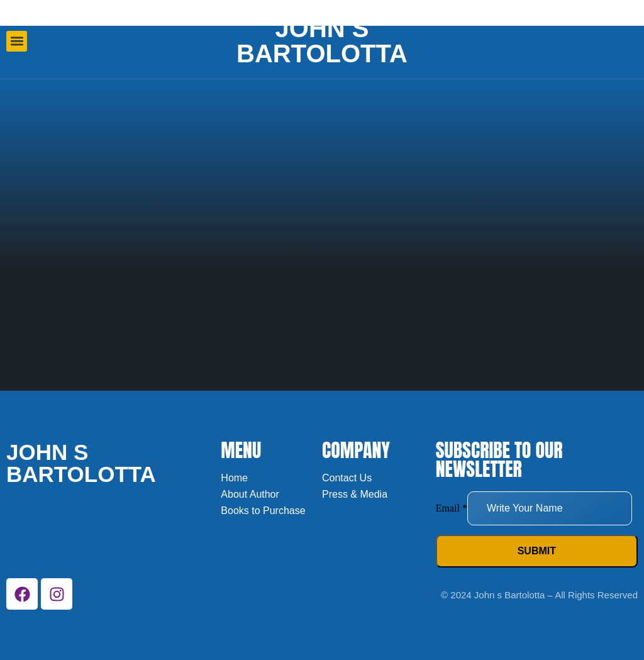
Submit (537, 551)
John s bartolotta (322, 41)
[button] (17, 41)
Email (452, 508)
